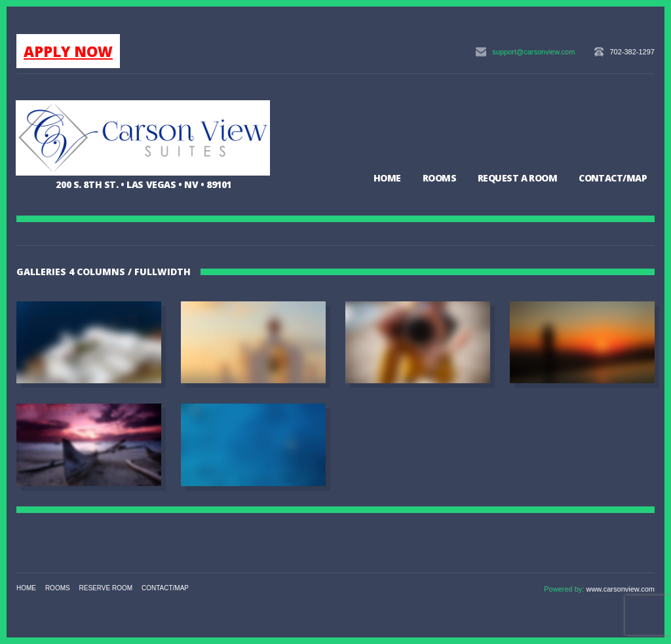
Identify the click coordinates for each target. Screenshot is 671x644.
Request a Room (517, 178)
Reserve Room (106, 588)
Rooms (439, 178)
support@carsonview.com (533, 52)
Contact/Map (613, 178)
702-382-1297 (632, 52)
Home (387, 178)
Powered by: (565, 589)
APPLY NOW (68, 51)
